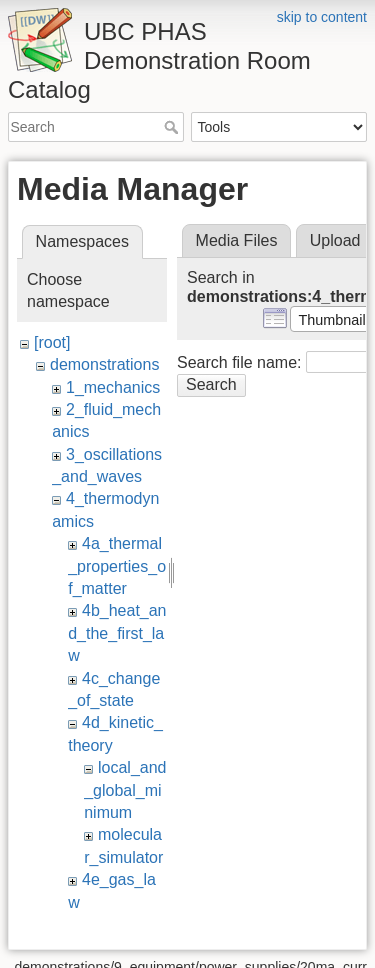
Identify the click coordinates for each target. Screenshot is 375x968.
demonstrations (104, 364)
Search (173, 127)
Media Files (237, 240)
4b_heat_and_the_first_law (117, 633)
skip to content (322, 17)
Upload (335, 240)
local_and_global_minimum (125, 790)
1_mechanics (113, 387)
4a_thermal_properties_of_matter (117, 566)
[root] (52, 342)
